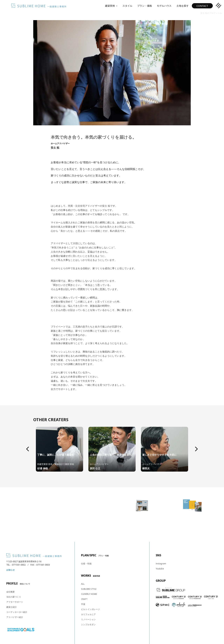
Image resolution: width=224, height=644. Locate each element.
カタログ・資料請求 (192, 526)
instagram (161, 564)
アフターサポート (15, 602)
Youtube (160, 569)
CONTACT (202, 6)
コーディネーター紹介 (17, 612)
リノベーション (88, 619)
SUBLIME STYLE (89, 589)
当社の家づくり (14, 597)
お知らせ (10, 570)
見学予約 (142, 526)
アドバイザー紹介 (15, 617)
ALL (83, 584)
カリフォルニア (88, 614)
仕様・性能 (86, 564)
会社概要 (10, 592)
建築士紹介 (12, 607)
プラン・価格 (145, 6)
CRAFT (84, 599)
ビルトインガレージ (90, 609)
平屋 (83, 604)
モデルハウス (164, 6)
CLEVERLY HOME (89, 594)
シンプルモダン (88, 624)
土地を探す (183, 6)
